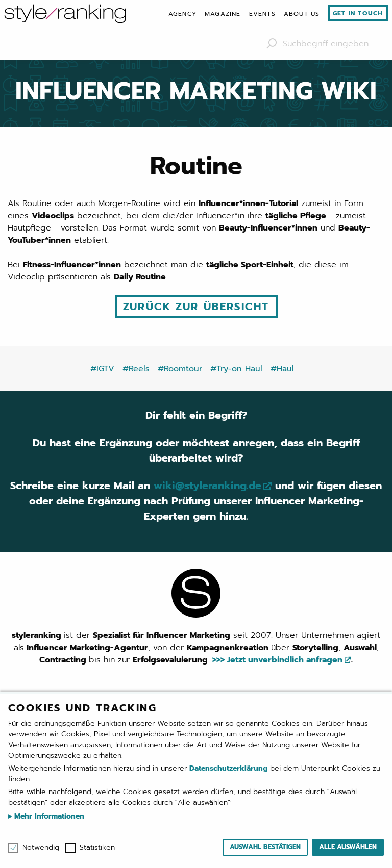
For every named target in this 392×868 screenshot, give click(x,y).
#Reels (136, 369)
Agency (182, 14)
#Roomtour (180, 369)
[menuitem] (182, 14)
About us (302, 14)
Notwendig (41, 848)
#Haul (282, 369)
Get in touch (358, 13)
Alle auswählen (348, 847)
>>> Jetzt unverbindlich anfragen (277, 660)
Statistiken (97, 848)
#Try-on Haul (236, 369)
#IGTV (102, 369)
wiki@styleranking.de (207, 486)
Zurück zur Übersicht (196, 307)
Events (262, 14)
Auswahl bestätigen (265, 847)
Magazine (223, 14)
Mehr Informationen (48, 816)
